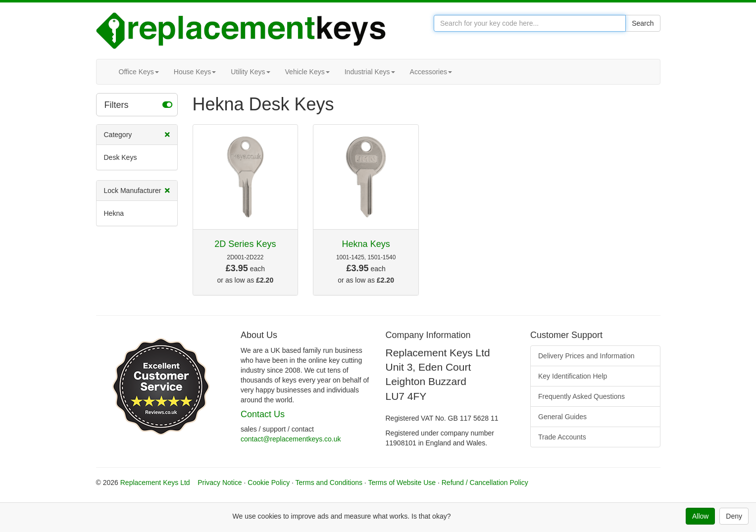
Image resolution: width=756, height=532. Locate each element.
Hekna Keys (366, 244)
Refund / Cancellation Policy (485, 483)
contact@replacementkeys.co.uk (291, 439)
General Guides (562, 417)
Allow (700, 516)
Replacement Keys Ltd (155, 483)
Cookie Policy (269, 483)
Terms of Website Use (402, 483)
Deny (734, 516)
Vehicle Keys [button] (307, 72)
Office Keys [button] (139, 72)
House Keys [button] (195, 72)
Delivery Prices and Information (586, 356)
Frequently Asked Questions (581, 396)
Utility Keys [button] (250, 72)
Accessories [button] (431, 72)
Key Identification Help (573, 376)
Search (643, 23)
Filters (138, 104)
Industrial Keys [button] (370, 72)
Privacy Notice (220, 483)
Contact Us (263, 414)
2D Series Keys (245, 244)
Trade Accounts (562, 437)
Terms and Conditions (329, 483)
